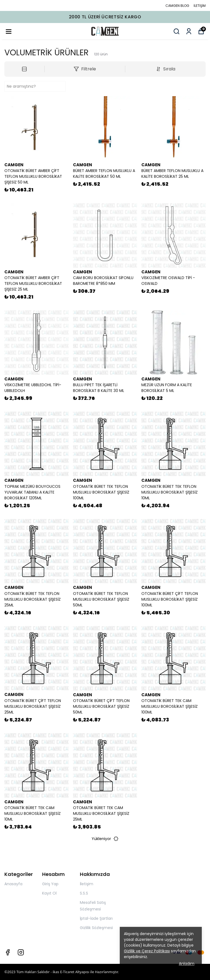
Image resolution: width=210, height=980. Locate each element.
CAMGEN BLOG (177, 6)
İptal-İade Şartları (96, 918)
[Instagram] (21, 952)
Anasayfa (13, 884)
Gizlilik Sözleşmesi (96, 928)
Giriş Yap (50, 884)
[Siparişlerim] (189, 31)
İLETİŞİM (200, 6)
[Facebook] (8, 952)
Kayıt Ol (49, 893)
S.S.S (84, 893)
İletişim (87, 884)
